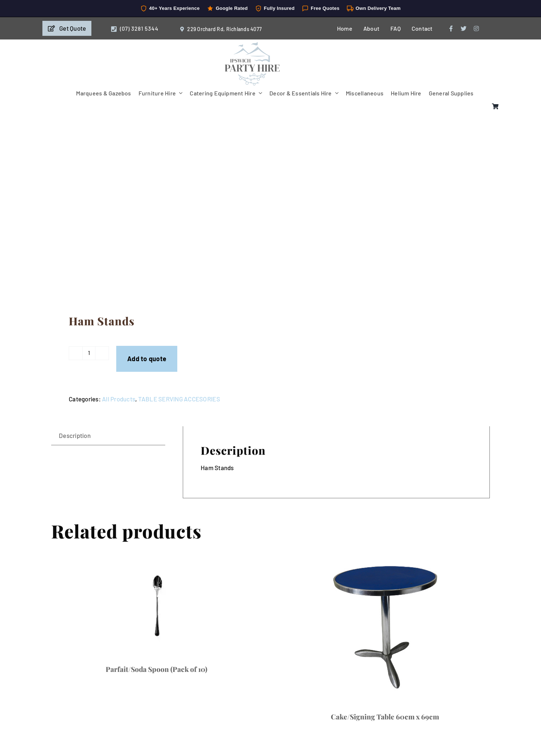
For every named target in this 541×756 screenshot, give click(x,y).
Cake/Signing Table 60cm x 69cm (385, 717)
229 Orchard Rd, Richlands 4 (220, 29)
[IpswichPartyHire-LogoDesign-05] (252, 45)
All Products (119, 399)
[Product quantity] (89, 353)
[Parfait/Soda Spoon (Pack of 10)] (156, 603)
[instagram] (476, 29)
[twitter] (464, 29)
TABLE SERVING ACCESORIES (179, 399)
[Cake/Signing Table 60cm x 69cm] (385, 627)
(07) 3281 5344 (139, 29)
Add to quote (147, 359)
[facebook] (451, 29)
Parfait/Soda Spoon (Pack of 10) (156, 669)
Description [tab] (75, 435)
